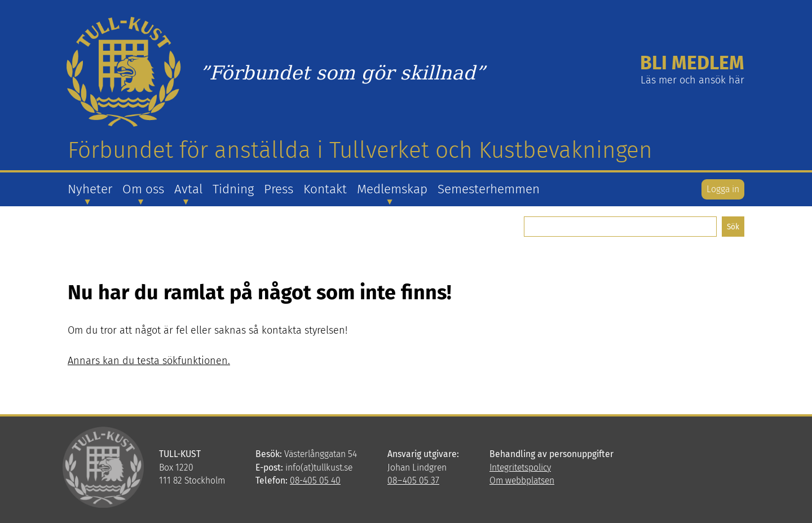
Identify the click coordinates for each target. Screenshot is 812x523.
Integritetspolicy (520, 467)
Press (279, 189)
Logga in (723, 189)
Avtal (188, 189)
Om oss (143, 189)
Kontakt (325, 189)
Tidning (233, 189)
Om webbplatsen (522, 480)
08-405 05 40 (315, 480)
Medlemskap (392, 189)
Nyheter (90, 189)
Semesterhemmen (489, 189)
